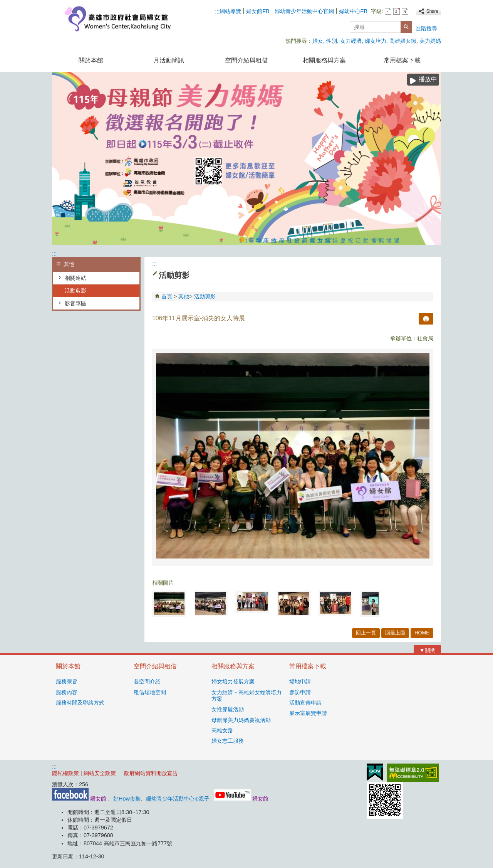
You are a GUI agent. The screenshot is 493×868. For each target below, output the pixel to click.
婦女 (318, 41)
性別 (332, 41)
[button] (406, 27)
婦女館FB (258, 11)
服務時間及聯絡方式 (80, 703)
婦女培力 (376, 41)
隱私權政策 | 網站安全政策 (84, 773)
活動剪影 (75, 291)
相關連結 (75, 278)
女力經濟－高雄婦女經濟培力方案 (246, 696)
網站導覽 (230, 11)
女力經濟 (351, 41)
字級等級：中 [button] (397, 11)
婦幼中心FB (353, 11)
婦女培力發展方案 (233, 681)
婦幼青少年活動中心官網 (304, 11)
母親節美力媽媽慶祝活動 (241, 720)
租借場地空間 (150, 692)
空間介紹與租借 (246, 60)
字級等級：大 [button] (405, 11)
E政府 (375, 772)
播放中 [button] (428, 79)
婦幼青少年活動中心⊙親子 (178, 799)
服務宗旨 (67, 681)
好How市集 (127, 799)
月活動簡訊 (169, 60)
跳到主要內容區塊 (4, 4)
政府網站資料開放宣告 (151, 773)
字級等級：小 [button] (388, 11)
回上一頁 (366, 633)
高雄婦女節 (403, 41)
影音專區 (75, 303)
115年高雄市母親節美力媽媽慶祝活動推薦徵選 (242, 240)
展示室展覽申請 (308, 713)
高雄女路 (222, 730)
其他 (184, 296)
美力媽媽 (430, 41)
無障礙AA (413, 773)
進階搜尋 (426, 29)
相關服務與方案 (324, 60)
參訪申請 (300, 692)
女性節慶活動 (228, 709)
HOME (422, 633)
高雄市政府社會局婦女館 (117, 19)
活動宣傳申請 (305, 703)
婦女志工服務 (228, 741)
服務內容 (67, 692)
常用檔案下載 (402, 60)
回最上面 (395, 633)
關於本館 (91, 60)
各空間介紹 (147, 681)
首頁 (167, 296)
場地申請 (300, 681)
